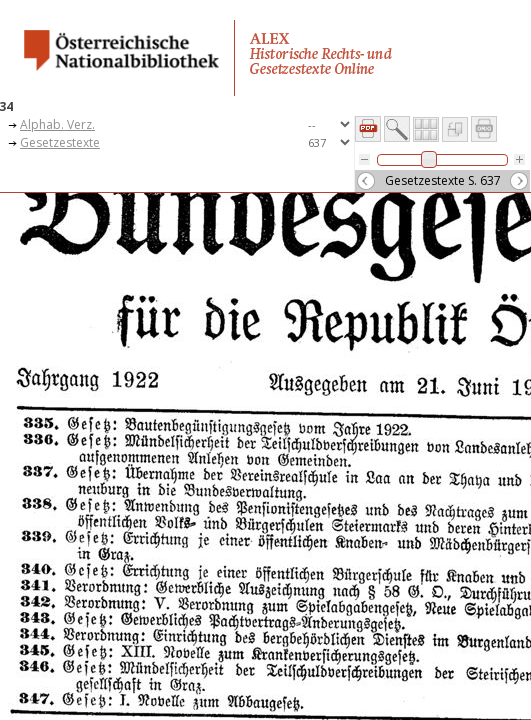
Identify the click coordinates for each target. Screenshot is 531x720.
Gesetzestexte (60, 142)
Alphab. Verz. (57, 124)
